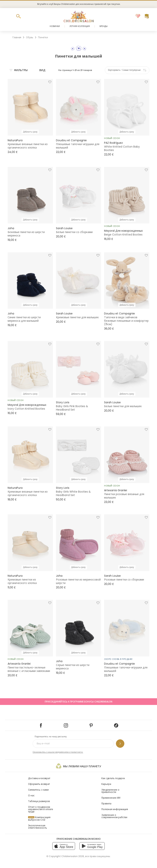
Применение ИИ (111, 798)
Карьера (106, 784)
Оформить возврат (39, 784)
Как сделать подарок (113, 778)
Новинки (55, 26)
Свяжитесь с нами (38, 790)
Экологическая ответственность (38, 827)
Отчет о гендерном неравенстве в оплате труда (41, 809)
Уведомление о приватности (110, 791)
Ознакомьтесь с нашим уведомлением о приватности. (58, 752)
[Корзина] (147, 16)
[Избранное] (138, 16)
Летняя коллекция (80, 26)
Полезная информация (115, 809)
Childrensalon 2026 (73, 856)
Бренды (104, 26)
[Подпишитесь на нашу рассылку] (120, 744)
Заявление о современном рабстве (114, 816)
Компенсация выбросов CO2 (39, 818)
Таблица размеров (39, 801)
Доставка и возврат (39, 778)
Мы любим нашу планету (78, 766)
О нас (31, 795)
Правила (106, 803)
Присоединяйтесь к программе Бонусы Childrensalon (78, 702)
